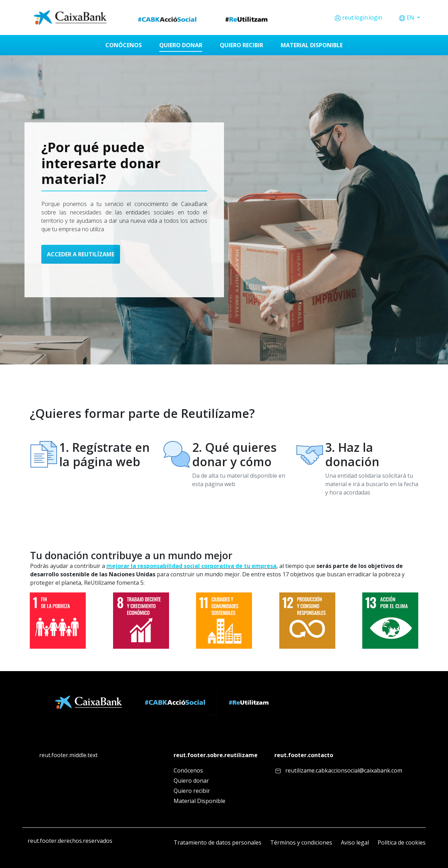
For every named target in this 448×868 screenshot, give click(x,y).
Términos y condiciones (301, 842)
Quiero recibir (192, 791)
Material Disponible (199, 801)
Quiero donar (191, 781)
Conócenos (188, 770)
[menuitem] (124, 45)
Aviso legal (355, 842)
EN (411, 17)
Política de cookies (402, 842)
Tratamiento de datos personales (218, 842)
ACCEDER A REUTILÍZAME (81, 254)
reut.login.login (362, 17)
